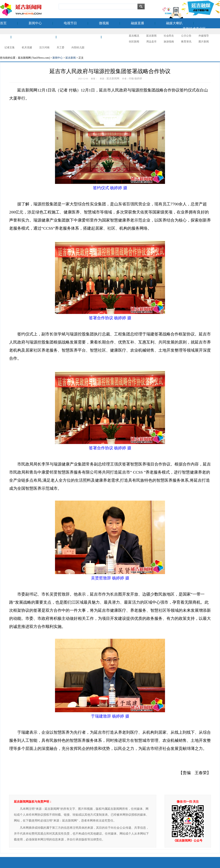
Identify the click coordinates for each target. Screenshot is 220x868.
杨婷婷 (138, 79)
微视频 (104, 23)
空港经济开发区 (34, 37)
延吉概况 (134, 36)
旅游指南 (169, 42)
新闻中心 (35, 23)
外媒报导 (204, 36)
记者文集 (10, 47)
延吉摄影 (119, 37)
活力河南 (44, 47)
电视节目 (70, 23)
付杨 (131, 79)
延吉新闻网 (113, 79)
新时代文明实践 (79, 37)
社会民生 (169, 36)
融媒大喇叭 (174, 23)
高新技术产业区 (194, 29)
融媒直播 (137, 23)
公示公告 (186, 36)
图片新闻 (204, 42)
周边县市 (151, 42)
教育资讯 (186, 42)
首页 (3, 23)
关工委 (60, 47)
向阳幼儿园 (78, 47)
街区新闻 (134, 42)
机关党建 (27, 47)
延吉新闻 (151, 36)
